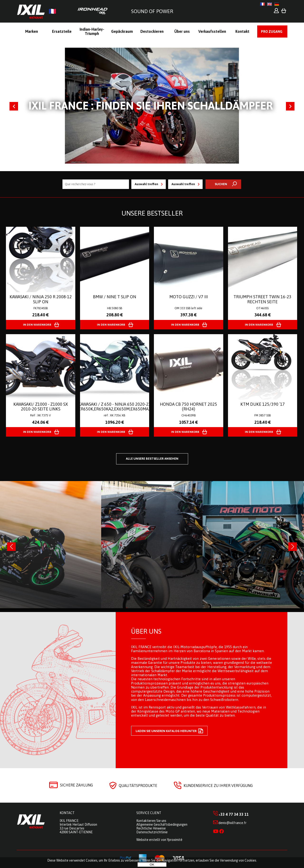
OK (152, 865)
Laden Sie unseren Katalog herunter (169, 731)
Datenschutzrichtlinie (152, 832)
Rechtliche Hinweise (151, 828)
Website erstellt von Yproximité (159, 840)
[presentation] (11, 547)
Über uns (146, 631)
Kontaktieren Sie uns (151, 821)
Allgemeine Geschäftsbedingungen (162, 825)
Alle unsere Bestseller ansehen (152, 459)
